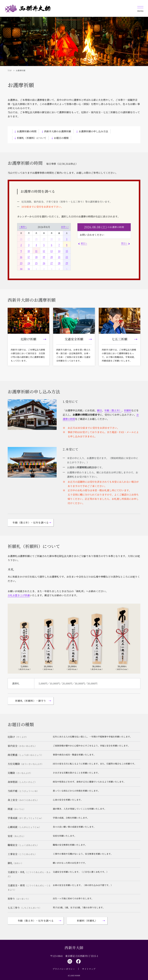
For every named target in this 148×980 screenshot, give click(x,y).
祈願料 (128, 410)
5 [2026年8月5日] (44, 245)
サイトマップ (89, 969)
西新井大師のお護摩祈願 (58, 131)
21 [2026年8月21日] (59, 257)
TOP (10, 70)
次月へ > (65, 227)
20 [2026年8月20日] (52, 257)
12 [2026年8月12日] (44, 251)
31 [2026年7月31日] (59, 239)
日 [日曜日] (21, 233)
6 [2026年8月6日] (52, 245)
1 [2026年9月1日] (36, 269)
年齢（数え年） (113, 410)
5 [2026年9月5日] (67, 269)
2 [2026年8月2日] (21, 245)
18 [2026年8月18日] (36, 257)
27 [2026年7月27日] (29, 239)
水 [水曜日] (44, 233)
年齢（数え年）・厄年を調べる (31, 523)
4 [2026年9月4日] (59, 269)
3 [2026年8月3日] (29, 245)
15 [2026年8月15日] (67, 251)
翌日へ (124, 243)
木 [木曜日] (52, 233)
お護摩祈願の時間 (27, 131)
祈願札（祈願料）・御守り (31, 701)
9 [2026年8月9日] (21, 251)
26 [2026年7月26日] (21, 239)
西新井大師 (74, 948)
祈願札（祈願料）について (32, 138)
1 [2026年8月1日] (67, 239)
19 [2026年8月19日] (44, 257)
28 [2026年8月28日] (59, 263)
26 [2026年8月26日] (44, 263)
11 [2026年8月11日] (36, 251)
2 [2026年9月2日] (44, 269)
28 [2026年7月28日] (36, 239)
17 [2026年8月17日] (29, 257)
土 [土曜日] (67, 233)
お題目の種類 (61, 138)
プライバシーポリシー (64, 969)
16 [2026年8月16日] (21, 257)
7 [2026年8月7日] (59, 245)
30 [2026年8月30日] (21, 269)
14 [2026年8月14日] (59, 251)
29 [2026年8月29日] (67, 263)
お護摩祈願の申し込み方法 (93, 131)
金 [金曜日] (59, 233)
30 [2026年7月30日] (52, 239)
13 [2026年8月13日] (52, 251)
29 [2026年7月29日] (44, 239)
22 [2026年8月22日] (67, 257)
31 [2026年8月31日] (29, 269)
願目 (99, 410)
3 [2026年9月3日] (52, 269)
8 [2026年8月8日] (67, 245)
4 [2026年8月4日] (36, 245)
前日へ (84, 243)
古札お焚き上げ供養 (19, 595)
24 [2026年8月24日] (29, 263)
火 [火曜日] (36, 233)
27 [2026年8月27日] (52, 263)
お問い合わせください (92, 235)
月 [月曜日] (29, 233)
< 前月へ (23, 227)
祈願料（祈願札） (87, 921)
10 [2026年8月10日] (29, 251)
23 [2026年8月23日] (21, 263)
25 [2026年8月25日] (36, 263)
